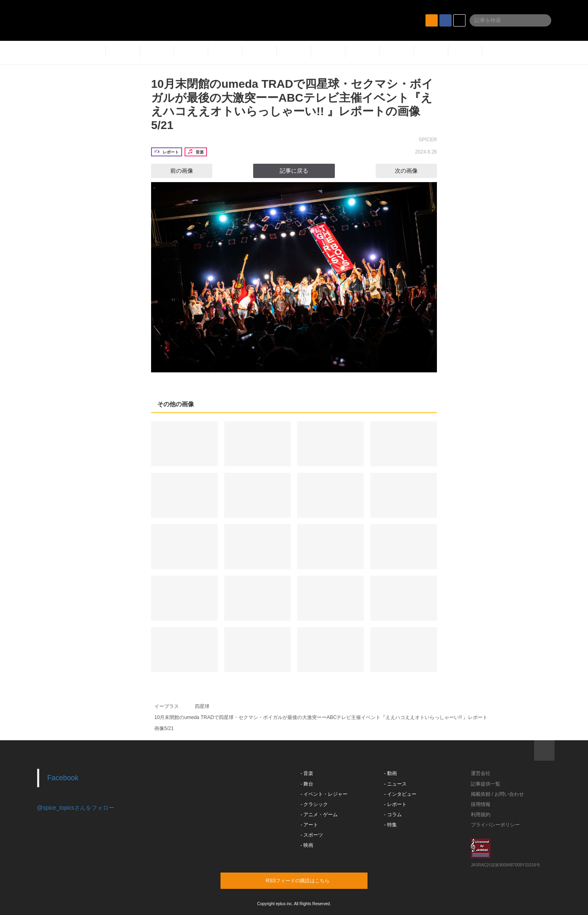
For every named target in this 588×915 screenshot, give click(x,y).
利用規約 (481, 815)
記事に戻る (294, 171)
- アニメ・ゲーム (319, 815)
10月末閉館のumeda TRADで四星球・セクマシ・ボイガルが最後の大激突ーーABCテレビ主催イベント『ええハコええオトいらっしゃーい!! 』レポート (321, 717)
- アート (309, 825)
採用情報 (481, 804)
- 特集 (391, 825)
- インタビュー (400, 794)
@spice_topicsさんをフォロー (76, 808)
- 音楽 (307, 773)
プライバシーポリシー (495, 825)
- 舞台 (307, 784)
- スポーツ (312, 835)
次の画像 (414, 171)
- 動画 (391, 773)
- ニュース (395, 784)
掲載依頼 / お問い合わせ (497, 794)
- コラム (393, 815)
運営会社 (481, 773)
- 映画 (307, 845)
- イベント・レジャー (324, 794)
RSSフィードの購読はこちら (310, 880)
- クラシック (314, 804)
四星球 (202, 706)
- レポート (395, 804)
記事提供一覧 (486, 784)
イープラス (167, 706)
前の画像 (174, 171)
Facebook (63, 778)
